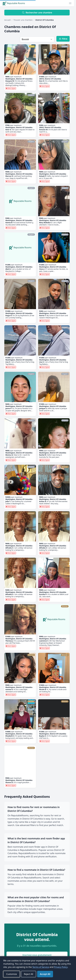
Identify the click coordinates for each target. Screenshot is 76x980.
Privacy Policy (61, 967)
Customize (12, 974)
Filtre (63, 39)
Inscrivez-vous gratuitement (37, 955)
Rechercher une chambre (37, 13)
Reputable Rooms (14, 3)
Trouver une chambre (23, 20)
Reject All (29, 974)
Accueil (7, 20)
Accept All (45, 974)
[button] (70, 3)
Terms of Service (41, 967)
